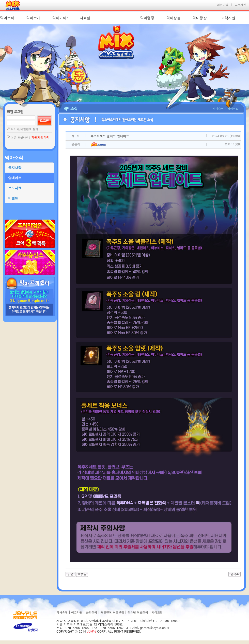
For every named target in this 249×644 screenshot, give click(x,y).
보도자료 (15, 188)
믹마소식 (7, 18)
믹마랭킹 (147, 18)
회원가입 (223, 5)
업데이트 (15, 178)
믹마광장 (199, 18)
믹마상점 (173, 18)
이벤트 (13, 198)
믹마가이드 (61, 18)
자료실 (85, 18)
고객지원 (240, 5)
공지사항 (15, 168)
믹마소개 (33, 18)
